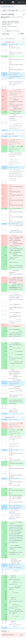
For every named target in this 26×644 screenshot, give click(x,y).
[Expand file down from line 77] (4, 382)
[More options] (23, 42)
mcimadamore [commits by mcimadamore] (7, 17)
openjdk (5, 7)
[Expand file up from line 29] (4, 168)
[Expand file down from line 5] (4, 167)
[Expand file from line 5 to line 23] (4, 450)
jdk (9, 7)
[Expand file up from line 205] (4, 75)
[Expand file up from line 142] (4, 566)
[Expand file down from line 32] (4, 73)
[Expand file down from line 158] (4, 414)
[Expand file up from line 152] (4, 383)
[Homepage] (13, 2)
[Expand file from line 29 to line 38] (4, 479)
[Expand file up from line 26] (4, 45)
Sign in (20, 2)
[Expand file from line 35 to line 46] (4, 224)
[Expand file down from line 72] (4, 564)
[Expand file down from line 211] (4, 130)
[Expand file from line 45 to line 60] (4, 507)
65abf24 (8, 31)
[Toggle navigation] (2, 2)
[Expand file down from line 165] (4, 628)
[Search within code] (12, 39)
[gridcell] (13, 45)
